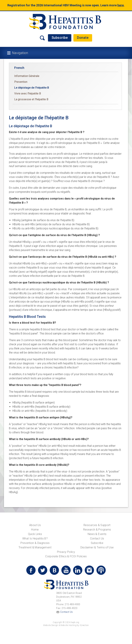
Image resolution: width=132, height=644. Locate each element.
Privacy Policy (66, 552)
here (121, 5)
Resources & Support (97, 525)
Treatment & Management (35, 547)
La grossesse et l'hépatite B (31, 99)
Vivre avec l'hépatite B (28, 93)
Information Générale (27, 76)
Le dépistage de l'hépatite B (32, 88)
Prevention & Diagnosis (35, 543)
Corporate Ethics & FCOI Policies (66, 556)
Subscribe (60, 38)
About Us (35, 525)
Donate (83, 38)
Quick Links (35, 534)
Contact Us (97, 538)
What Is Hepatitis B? (35, 538)
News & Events (97, 534)
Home (35, 530)
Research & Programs (97, 530)
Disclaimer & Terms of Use (97, 547)
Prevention (21, 82)
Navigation (20, 53)
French (19, 68)
